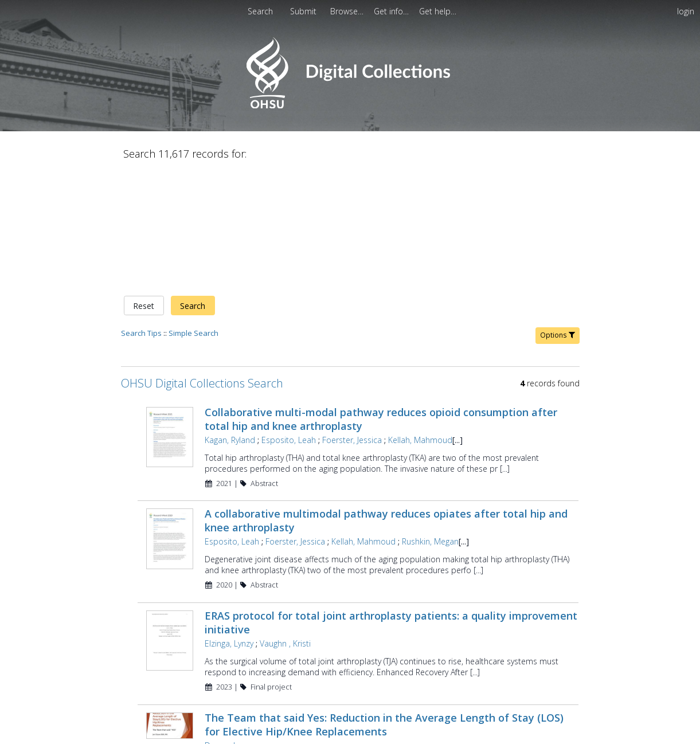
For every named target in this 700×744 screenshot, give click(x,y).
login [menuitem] (686, 11)
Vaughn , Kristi (285, 524)
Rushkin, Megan (430, 422)
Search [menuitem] (260, 11)
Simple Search (193, 213)
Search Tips (141, 213)
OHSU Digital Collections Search (202, 263)
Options (558, 215)
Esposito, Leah (289, 320)
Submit (304, 11)
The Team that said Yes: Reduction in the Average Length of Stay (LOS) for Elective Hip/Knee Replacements (384, 604)
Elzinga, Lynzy (229, 524)
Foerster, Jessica (352, 320)
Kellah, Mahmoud (420, 320)
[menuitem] (348, 11)
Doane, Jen (224, 625)
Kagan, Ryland (230, 320)
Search (193, 185)
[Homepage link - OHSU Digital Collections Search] (350, 106)
